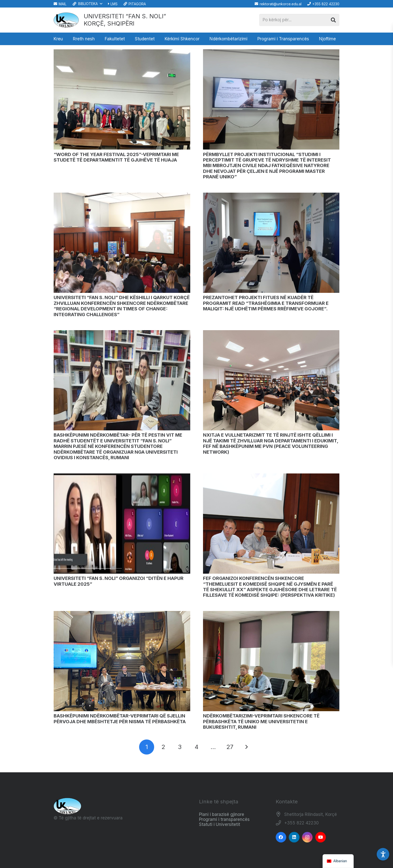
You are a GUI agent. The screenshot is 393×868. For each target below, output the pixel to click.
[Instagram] (307, 837)
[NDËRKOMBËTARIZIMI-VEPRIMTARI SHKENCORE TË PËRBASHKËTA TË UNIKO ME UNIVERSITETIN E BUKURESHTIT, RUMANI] (271, 613)
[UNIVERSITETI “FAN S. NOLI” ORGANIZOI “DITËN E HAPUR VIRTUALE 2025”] (122, 476)
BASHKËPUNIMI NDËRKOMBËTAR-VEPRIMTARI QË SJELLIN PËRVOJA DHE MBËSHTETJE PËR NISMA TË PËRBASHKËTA (120, 719)
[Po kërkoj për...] (299, 20)
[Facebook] (281, 837)
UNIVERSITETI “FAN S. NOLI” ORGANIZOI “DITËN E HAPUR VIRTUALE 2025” (119, 581)
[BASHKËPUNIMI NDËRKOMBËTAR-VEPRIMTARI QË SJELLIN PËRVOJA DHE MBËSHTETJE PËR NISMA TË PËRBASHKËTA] (122, 613)
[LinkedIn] (294, 837)
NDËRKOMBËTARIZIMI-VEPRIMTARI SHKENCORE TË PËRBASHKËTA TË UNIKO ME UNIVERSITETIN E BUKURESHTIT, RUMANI (261, 721)
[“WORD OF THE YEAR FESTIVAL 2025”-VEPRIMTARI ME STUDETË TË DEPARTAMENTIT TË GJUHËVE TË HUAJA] (122, 52)
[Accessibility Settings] (383, 854)
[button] (87, 4)
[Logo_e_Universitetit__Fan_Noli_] (66, 20)
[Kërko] (333, 20)
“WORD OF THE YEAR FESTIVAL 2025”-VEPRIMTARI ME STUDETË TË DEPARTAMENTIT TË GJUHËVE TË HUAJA (116, 157)
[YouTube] (321, 837)
